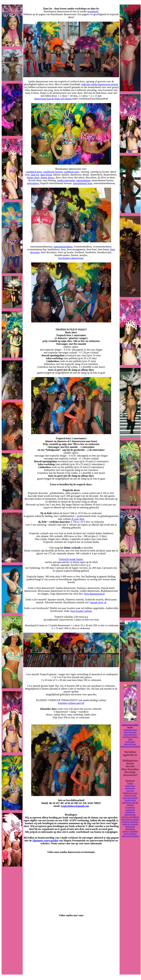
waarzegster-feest (130, 730)
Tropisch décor (130, 800)
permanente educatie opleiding (130, 804)
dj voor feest (78, 519)
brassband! (93, 11)
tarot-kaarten (130, 742)
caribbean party (72, 172)
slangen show (130, 788)
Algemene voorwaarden (45, 841)
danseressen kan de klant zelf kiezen (53, 99)
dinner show (33, 178)
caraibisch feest (34, 172)
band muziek (130, 827)
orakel (130, 739)
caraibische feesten (53, 172)
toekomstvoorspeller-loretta (130, 726)
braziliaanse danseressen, (71, 258)
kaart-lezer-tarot (130, 732)
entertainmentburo (63, 247)
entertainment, (84, 180)
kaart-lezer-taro (130, 744)
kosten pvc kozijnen (130, 824)
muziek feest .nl (98, 602)
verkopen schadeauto (130, 822)
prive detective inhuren (130, 819)
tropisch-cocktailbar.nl (130, 817)
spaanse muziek (130, 795)
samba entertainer (66, 180)
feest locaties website (81, 611)
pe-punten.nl (130, 807)
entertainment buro (83, 183)
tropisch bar (130, 810)
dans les (35, 175)
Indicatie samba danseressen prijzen (100, 84)
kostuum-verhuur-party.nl (71, 703)
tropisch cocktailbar (130, 831)
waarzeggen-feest (130, 734)
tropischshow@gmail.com (75, 806)
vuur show (130, 791)
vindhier (130, 783)
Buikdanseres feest (130, 793)
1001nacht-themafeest (130, 836)
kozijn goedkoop (130, 834)
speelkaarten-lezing (130, 737)
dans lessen (46, 175)
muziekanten (130, 829)
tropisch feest (130, 786)
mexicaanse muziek (130, 798)
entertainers (33, 183)
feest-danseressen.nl (94, 594)
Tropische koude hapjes (71, 559)
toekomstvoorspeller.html (130, 746)
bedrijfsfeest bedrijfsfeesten (130, 813)
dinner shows (47, 178)
